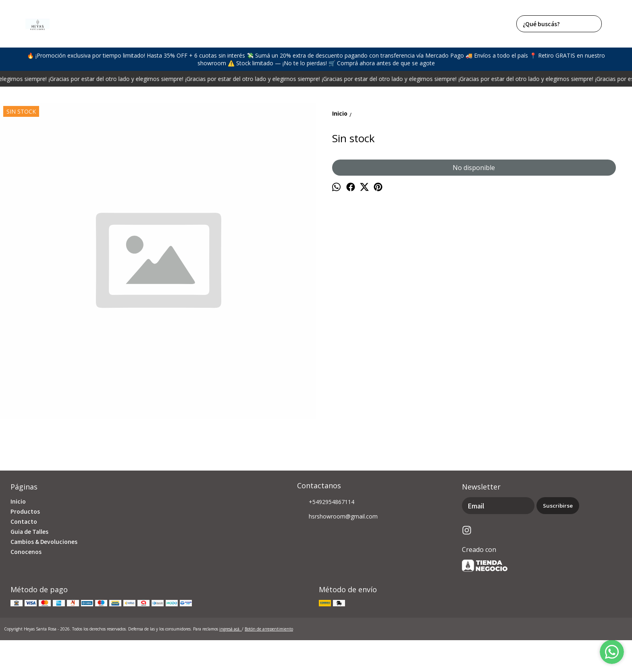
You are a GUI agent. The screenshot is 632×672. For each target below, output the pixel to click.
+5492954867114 (326, 502)
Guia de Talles (29, 531)
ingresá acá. (231, 629)
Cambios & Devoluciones (44, 541)
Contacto (24, 521)
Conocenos (26, 552)
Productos (25, 511)
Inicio (18, 501)
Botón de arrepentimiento (269, 629)
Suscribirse (558, 506)
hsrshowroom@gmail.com (337, 517)
